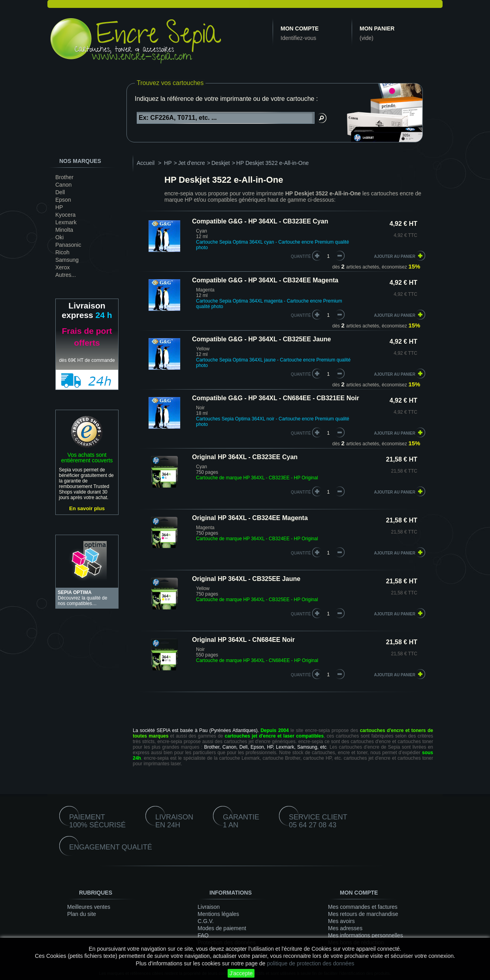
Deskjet (221, 163)
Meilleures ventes (89, 907)
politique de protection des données (310, 963)
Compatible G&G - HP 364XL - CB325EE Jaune (262, 339)
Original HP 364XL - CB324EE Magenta (250, 518)
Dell (60, 192)
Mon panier (377, 28)
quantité (301, 256)
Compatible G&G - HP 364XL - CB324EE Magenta (265, 280)
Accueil (146, 163)
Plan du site (82, 914)
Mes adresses (345, 928)
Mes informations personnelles (366, 935)
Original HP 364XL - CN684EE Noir (243, 640)
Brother (64, 177)
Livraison (209, 907)
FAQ (203, 935)
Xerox (63, 267)
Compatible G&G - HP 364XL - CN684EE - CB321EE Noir (276, 398)
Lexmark (66, 222)
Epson (63, 200)
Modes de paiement (222, 928)
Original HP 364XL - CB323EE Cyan (245, 457)
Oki (59, 237)
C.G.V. (206, 921)
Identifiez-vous (298, 38)
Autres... (66, 275)
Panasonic (68, 245)
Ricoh (62, 252)
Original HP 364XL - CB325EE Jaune (246, 579)
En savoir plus (87, 508)
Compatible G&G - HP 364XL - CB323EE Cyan (260, 221)
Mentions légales (218, 914)
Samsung (67, 260)
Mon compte (300, 28)
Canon (63, 185)
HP (59, 207)
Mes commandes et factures (363, 907)
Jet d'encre (192, 163)
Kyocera (65, 215)
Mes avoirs (341, 921)
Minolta (64, 230)
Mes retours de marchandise (363, 914)
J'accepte (241, 973)
